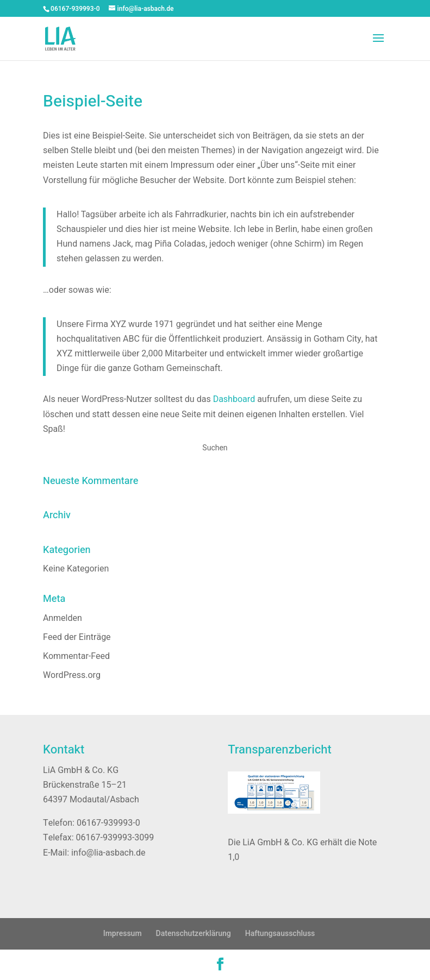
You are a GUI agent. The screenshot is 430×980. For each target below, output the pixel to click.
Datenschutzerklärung (194, 934)
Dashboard (234, 399)
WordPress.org (72, 675)
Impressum (123, 934)
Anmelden (63, 618)
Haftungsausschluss (280, 934)
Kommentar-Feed (76, 656)
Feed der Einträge (77, 637)
